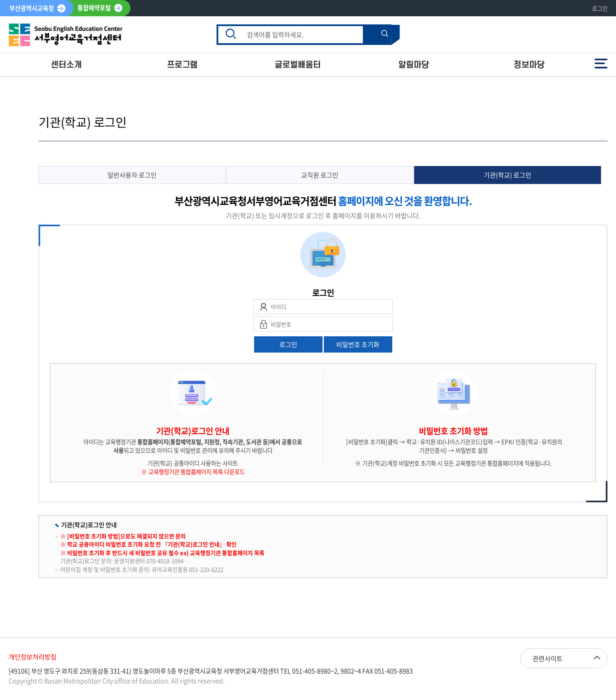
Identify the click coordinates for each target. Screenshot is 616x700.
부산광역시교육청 (32, 8)
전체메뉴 (601, 63)
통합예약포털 (94, 8)
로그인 (600, 8)
